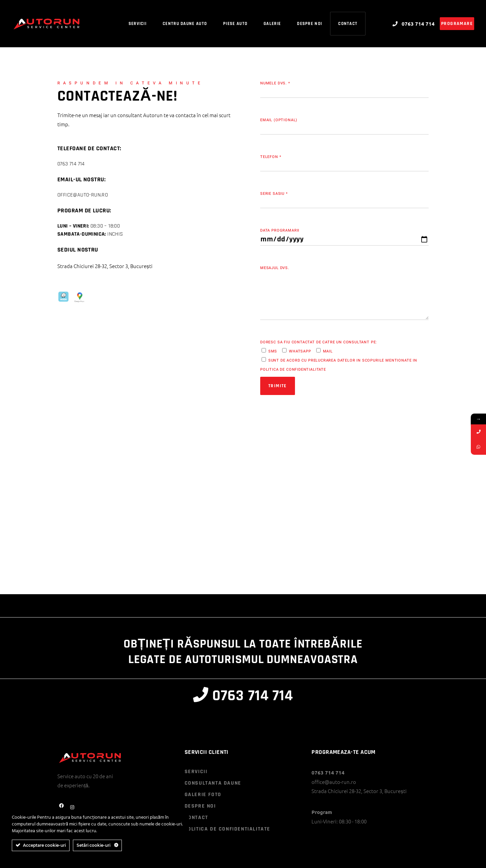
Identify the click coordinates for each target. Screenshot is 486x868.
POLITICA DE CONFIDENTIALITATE (227, 829)
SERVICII (196, 772)
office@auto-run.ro (83, 195)
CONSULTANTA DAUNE (213, 783)
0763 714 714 (71, 164)
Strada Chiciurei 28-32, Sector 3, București (105, 266)
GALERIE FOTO (203, 795)
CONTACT (196, 818)
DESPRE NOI (200, 806)
